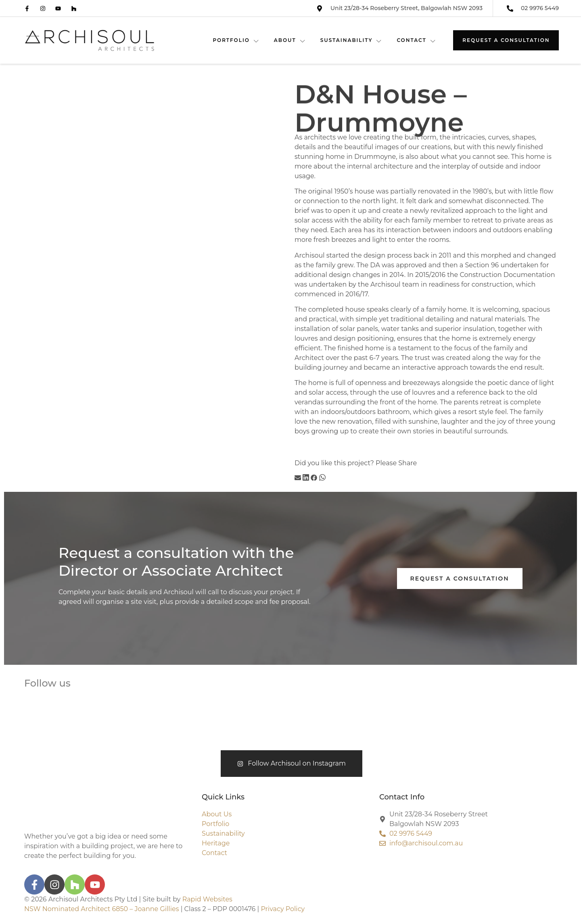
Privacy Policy (283, 909)
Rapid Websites (207, 899)
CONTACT (416, 40)
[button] (298, 479)
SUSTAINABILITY (351, 40)
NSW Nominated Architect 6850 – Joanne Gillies (101, 909)
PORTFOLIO (236, 40)
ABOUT (290, 40)
